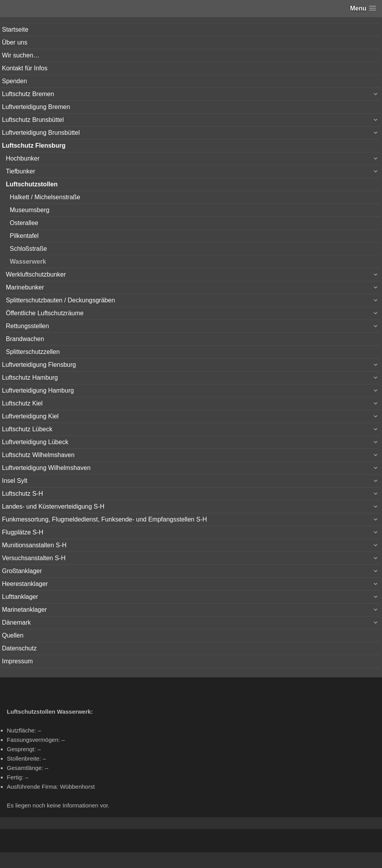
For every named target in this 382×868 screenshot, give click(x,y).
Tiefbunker (21, 171)
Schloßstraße (28, 249)
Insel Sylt (15, 481)
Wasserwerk (28, 262)
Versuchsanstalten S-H (34, 558)
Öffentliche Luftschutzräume (45, 313)
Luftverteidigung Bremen (36, 107)
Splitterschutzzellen (33, 352)
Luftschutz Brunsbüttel (33, 120)
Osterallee (24, 223)
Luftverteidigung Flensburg (39, 365)
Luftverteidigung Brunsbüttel (41, 133)
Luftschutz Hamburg (30, 378)
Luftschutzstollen (32, 184)
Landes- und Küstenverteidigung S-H (53, 506)
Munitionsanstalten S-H (34, 545)
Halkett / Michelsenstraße (45, 197)
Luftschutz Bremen (28, 94)
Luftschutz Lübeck (27, 429)
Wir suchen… (21, 55)
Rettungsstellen (27, 326)
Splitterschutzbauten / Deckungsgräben (60, 300)
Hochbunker (23, 158)
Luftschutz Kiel (22, 403)
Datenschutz (19, 648)
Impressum (17, 661)
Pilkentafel (24, 236)
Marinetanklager (24, 610)
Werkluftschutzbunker (36, 274)
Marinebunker (25, 287)
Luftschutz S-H (22, 494)
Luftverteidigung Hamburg (38, 390)
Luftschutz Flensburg (34, 146)
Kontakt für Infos (25, 68)
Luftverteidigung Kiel (30, 416)
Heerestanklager (25, 584)
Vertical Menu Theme (206, 861)
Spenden (14, 81)
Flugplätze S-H (23, 532)
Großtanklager (22, 571)
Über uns (15, 42)
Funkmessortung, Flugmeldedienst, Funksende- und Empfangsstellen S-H (104, 519)
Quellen (13, 635)
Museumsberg (29, 210)
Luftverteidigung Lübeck (35, 442)
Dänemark (16, 622)
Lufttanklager (20, 597)
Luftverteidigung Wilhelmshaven (46, 468)
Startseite (15, 29)
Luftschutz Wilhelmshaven (38, 455)
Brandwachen (25, 339)
